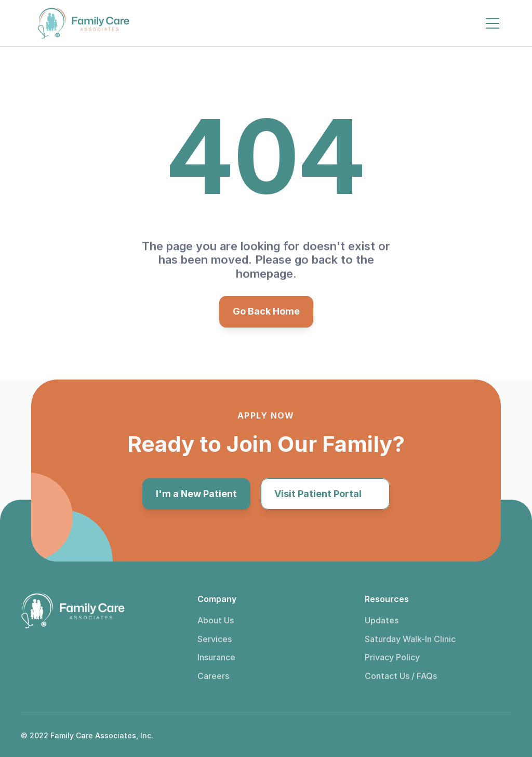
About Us (216, 620)
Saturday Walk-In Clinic (410, 639)
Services (215, 639)
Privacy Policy (392, 657)
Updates (382, 620)
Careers (213, 676)
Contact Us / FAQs (401, 676)
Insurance (216, 657)
